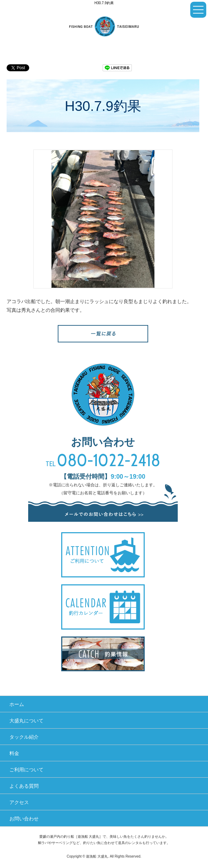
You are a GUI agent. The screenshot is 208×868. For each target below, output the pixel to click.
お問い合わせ (24, 819)
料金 (14, 753)
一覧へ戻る (103, 334)
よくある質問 (24, 786)
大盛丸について (26, 721)
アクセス (19, 802)
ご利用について (26, 770)
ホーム (17, 704)
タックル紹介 (24, 737)
